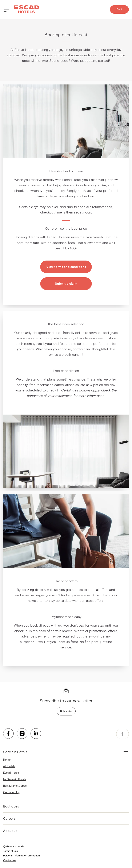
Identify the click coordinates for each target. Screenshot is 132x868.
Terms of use (11, 851)
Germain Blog (12, 792)
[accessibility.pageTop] (123, 734)
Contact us (10, 860)
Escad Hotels (11, 773)
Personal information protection (21, 856)
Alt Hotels (9, 766)
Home (7, 760)
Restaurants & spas (15, 786)
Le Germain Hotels (15, 779)
